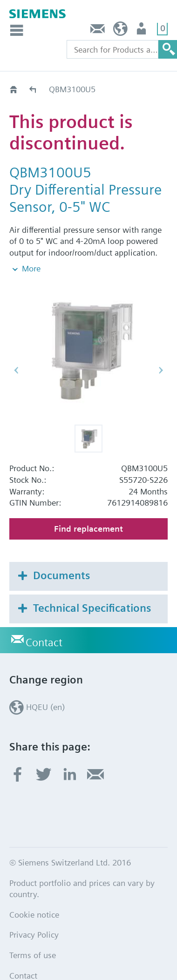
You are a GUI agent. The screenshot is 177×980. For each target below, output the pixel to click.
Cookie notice (34, 895)
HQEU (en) (120, 31)
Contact (98, 31)
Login (142, 31)
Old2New (33, 89)
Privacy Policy (34, 915)
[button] (88, 419)
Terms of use (33, 936)
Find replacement (88, 509)
